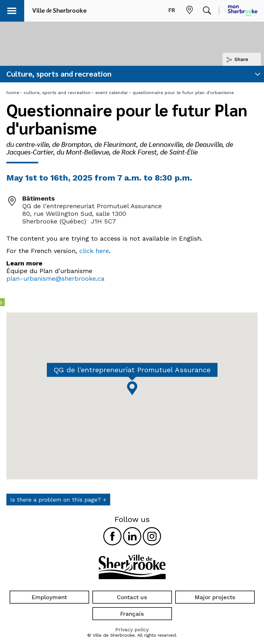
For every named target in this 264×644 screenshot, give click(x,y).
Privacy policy (132, 630)
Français (132, 614)
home (13, 92)
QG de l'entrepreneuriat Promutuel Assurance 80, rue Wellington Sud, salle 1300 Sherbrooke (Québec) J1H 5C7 (92, 214)
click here (94, 251)
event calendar (112, 92)
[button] (13, 10)
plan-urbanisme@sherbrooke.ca (55, 278)
